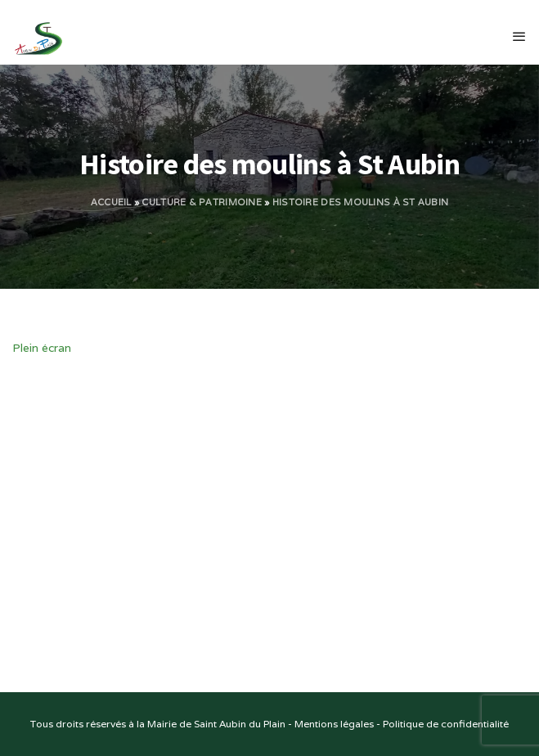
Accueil (111, 202)
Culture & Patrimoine (202, 202)
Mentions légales (334, 724)
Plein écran (42, 348)
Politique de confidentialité (446, 724)
